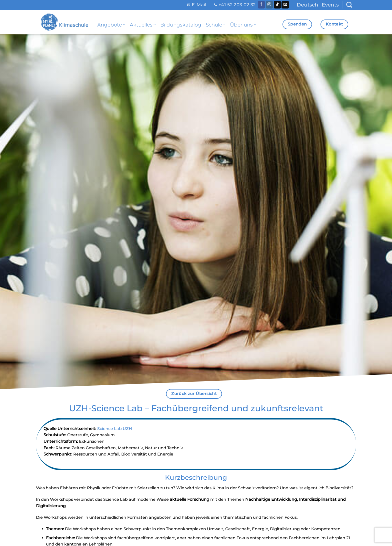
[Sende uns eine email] (285, 5)
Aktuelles (143, 25)
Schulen (216, 25)
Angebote (111, 25)
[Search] (349, 5)
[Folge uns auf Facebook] (261, 5)
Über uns (243, 25)
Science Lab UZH (115, 429)
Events (330, 5)
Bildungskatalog (181, 25)
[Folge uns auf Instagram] (269, 5)
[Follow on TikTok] (277, 5)
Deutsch (307, 5)
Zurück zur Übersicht (194, 394)
